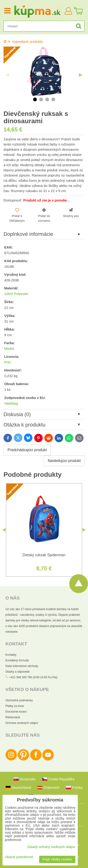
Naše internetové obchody (22, 666)
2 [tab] (41, 99)
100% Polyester (16, 294)
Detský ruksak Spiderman (44, 555)
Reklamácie (13, 717)
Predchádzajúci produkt (27, 450)
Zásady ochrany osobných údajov (51, 847)
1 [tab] (35, 99)
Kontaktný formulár (17, 660)
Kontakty (11, 655)
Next (81, 75)
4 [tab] (53, 99)
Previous (7, 75)
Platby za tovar (15, 706)
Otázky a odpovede (17, 672)
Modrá (9, 349)
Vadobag (11, 403)
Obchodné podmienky (19, 700)
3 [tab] (47, 99)
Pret (7, 362)
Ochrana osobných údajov (22, 723)
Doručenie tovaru (16, 712)
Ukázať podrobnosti (19, 857)
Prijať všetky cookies (57, 859)
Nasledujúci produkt (64, 461)
